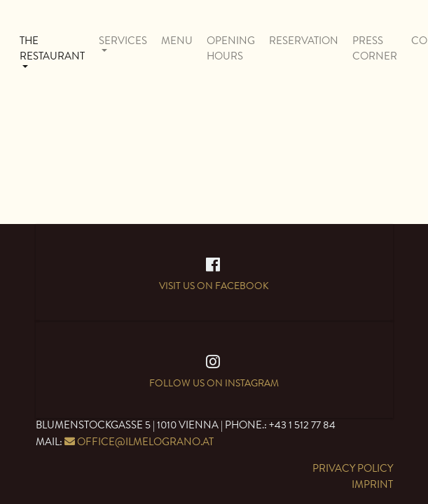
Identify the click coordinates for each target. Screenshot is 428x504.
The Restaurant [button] (52, 49)
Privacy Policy (353, 469)
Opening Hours (231, 49)
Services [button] (123, 41)
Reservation (304, 41)
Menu (177, 41)
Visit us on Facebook (214, 282)
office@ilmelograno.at (145, 442)
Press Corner (375, 49)
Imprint (372, 485)
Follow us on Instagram (214, 382)
